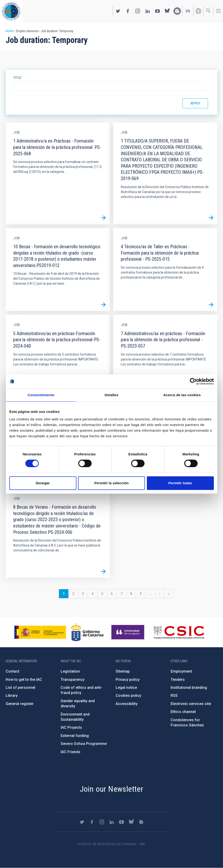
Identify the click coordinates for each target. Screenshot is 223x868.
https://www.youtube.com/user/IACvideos (157, 11)
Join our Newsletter (112, 789)
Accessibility (127, 704)
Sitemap (123, 671)
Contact (12, 671)
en (188, 11)
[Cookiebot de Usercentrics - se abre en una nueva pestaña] (193, 381)
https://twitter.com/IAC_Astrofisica (118, 11)
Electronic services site (191, 704)
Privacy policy (128, 680)
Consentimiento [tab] (41, 395)
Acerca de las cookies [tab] (182, 395)
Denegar (43, 483)
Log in (198, 11)
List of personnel (20, 688)
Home (10, 31)
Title (17, 78)
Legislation (70, 671)
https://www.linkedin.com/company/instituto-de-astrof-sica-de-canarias (148, 11)
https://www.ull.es (128, 632)
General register (20, 704)
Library (12, 696)
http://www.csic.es (179, 632)
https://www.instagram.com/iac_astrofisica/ (138, 11)
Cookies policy (128, 696)
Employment (181, 671)
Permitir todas (180, 483)
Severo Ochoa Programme (84, 744)
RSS (174, 696)
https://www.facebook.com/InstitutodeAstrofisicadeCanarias (128, 11)
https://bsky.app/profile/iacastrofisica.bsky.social (167, 11)
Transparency (72, 680)
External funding (75, 736)
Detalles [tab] (111, 395)
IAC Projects (71, 727)
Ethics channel (183, 712)
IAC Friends (70, 752)
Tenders (178, 680)
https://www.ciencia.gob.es (40, 632)
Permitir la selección (112, 483)
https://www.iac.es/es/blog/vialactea (177, 11)
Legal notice (126, 688)
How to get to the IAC (24, 680)
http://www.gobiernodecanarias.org (87, 632)
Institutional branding (189, 688)
